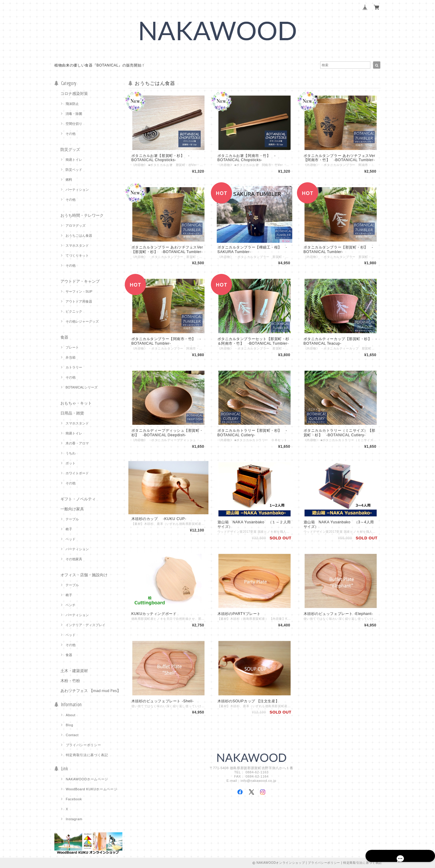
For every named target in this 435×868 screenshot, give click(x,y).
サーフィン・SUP (79, 291)
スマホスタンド (77, 245)
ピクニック (74, 311)
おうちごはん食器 (79, 236)
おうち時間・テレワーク (82, 215)
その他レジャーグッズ (82, 321)
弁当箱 (71, 357)
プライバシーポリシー (84, 745)
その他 (71, 134)
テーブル (72, 519)
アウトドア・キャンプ (80, 281)
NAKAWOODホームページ (87, 779)
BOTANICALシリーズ (82, 387)
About (71, 715)
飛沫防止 (72, 104)
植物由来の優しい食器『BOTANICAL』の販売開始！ (100, 65)
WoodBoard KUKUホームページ (92, 789)
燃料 (69, 180)
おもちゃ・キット (76, 403)
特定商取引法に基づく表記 (87, 755)
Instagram (74, 819)
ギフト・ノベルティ (78, 499)
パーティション (77, 190)
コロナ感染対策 (74, 94)
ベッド (71, 539)
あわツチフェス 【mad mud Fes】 (91, 691)
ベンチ (71, 605)
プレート (72, 347)
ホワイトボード (77, 473)
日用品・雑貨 (72, 413)
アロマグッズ (76, 226)
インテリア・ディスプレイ (85, 625)
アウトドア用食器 (79, 301)
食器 (64, 337)
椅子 (69, 529)
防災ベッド (74, 170)
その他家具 (74, 559)
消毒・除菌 (74, 114)
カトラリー (74, 367)
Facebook (74, 799)
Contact (72, 735)
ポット (71, 463)
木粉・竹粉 (70, 681)
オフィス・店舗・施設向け (84, 575)
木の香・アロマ (77, 443)
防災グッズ (70, 150)
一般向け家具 (72, 509)
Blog (70, 725)
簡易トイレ (74, 160)
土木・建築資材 (74, 671)
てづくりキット (77, 255)
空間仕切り (74, 124)
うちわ (71, 453)
